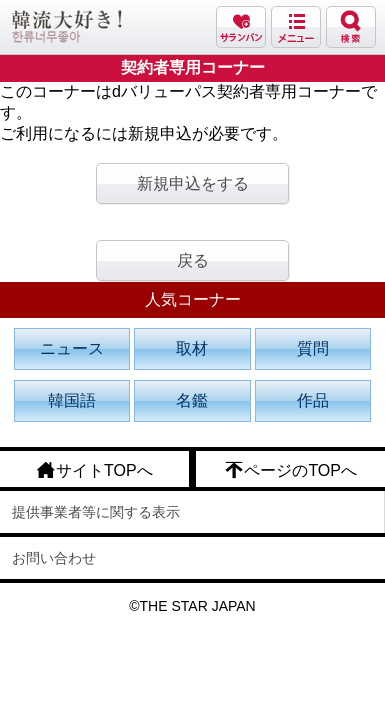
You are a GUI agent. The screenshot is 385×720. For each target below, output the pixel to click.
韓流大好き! (67, 26)
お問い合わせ (54, 558)
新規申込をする (193, 183)
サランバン (241, 27)
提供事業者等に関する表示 (96, 512)
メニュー (296, 27)
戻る (193, 260)
